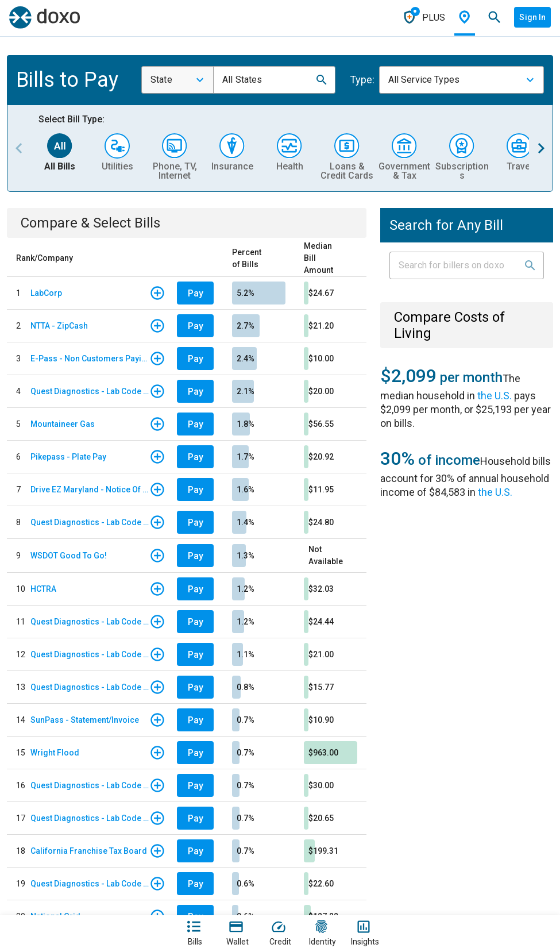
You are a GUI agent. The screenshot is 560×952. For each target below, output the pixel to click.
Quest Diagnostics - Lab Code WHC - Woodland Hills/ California (90, 785)
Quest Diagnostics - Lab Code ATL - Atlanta (90, 391)
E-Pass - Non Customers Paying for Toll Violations (90, 359)
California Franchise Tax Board (89, 851)
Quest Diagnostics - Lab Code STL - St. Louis (90, 622)
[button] (322, 80)
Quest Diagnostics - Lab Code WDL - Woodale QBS (90, 884)
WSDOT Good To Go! (69, 556)
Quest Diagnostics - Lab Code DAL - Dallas (90, 654)
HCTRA (43, 589)
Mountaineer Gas (63, 424)
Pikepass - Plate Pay (68, 457)
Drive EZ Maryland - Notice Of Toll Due (90, 490)
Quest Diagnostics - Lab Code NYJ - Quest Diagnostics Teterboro (90, 818)
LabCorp (46, 293)
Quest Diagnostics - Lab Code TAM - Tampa (90, 522)
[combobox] (177, 80)
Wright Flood (55, 753)
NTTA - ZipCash (59, 326)
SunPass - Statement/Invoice (85, 720)
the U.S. (495, 396)
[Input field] (456, 265)
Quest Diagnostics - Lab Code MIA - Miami (90, 687)
